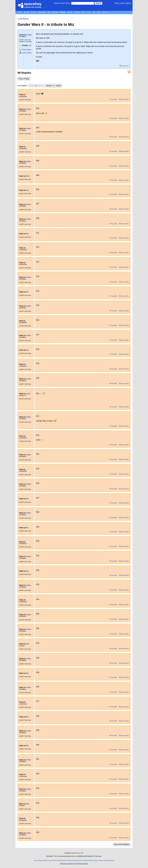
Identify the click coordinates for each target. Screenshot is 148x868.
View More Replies (122, 844)
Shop (99, 12)
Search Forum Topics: (62, 3)
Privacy (74, 860)
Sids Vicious (24, 645)
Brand (54, 860)
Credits (59, 860)
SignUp (128, 3)
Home (20, 12)
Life (30, 45)
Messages (42, 12)
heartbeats (23, 96)
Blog (49, 12)
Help (116, 3)
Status (101, 860)
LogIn (122, 3)
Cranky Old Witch (25, 36)
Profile (25, 53)
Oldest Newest (36, 86)
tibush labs (80, 853)
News (41, 860)
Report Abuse (93, 860)
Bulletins (55, 12)
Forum (63, 12)
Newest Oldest (53, 86)
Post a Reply (24, 79)
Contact (85, 860)
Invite (89, 12)
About (104, 12)
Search (98, 3)
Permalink (113, 99)
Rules (45, 860)
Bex (27, 190)
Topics (25, 50)
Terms (69, 860)
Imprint (80, 860)
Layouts (77, 12)
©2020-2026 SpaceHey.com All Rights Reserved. (74, 864)
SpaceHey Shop (109, 860)
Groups (70, 12)
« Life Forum (23, 19)
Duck (28, 176)
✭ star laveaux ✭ (25, 395)
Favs (83, 12)
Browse (27, 12)
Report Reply (124, 99)
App (94, 12)
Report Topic (124, 66)
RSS (64, 860)
